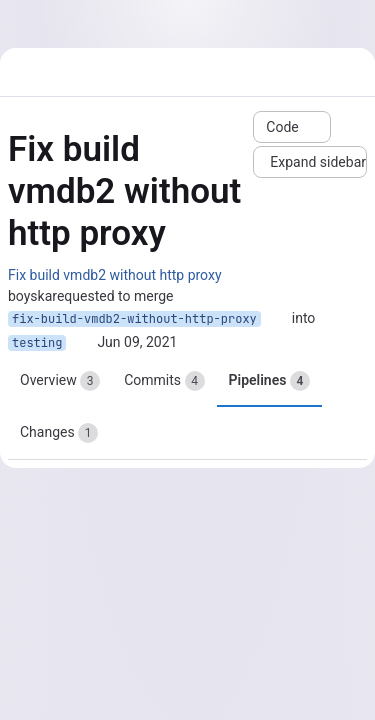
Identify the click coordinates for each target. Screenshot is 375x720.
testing (37, 343)
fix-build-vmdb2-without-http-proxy (134, 319)
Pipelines (269, 381)
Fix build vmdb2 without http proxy (115, 275)
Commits (164, 381)
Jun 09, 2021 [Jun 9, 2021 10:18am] (137, 342)
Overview (60, 381)
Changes (59, 433)
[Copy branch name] (276, 319)
